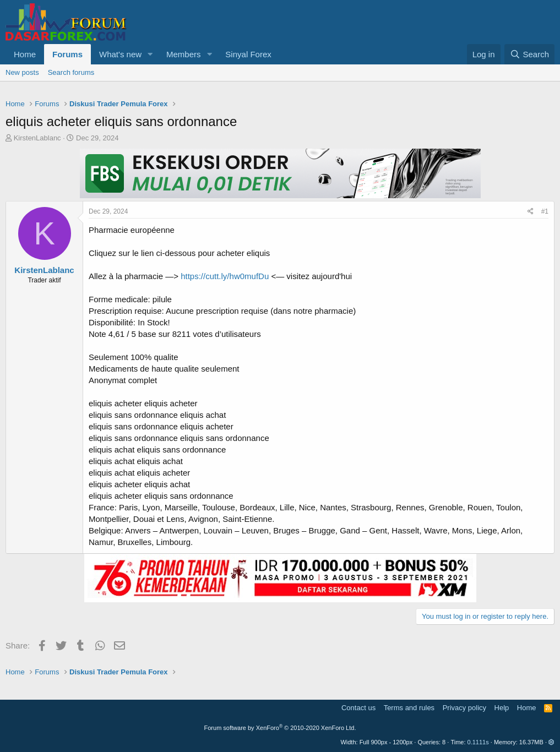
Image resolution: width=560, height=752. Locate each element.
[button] (150, 54)
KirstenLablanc (37, 138)
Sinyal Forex (248, 54)
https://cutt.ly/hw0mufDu (225, 276)
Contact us (358, 708)
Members (184, 54)
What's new (120, 54)
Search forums (71, 72)
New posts (22, 72)
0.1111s (478, 742)
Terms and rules (409, 708)
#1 (545, 211)
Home (25, 54)
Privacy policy (464, 708)
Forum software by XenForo (280, 728)
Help (502, 708)
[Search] (529, 54)
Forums (67, 54)
